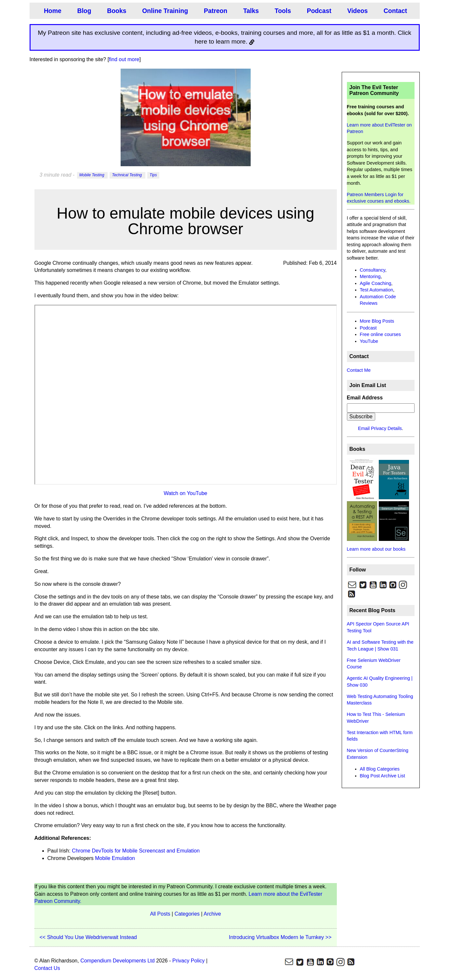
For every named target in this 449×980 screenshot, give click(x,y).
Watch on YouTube (185, 493)
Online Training (164, 11)
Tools (281, 11)
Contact (392, 11)
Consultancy (373, 270)
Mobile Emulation (115, 858)
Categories (187, 914)
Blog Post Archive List (383, 776)
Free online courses (380, 334)
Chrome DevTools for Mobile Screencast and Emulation (136, 851)
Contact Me (359, 370)
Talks (249, 11)
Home (53, 11)
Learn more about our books (376, 549)
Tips (153, 175)
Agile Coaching (376, 283)
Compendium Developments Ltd (118, 961)
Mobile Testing (92, 175)
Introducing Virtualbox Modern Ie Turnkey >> (280, 937)
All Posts (160, 914)
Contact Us (47, 968)
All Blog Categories (380, 769)
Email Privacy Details (380, 428)
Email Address (365, 398)
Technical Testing (127, 175)
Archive (212, 914)
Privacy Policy (189, 961)
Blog (84, 11)
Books (116, 11)
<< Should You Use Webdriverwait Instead (88, 937)
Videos (355, 11)
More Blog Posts (377, 321)
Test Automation (376, 290)
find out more (124, 59)
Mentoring (370, 276)
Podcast (317, 11)
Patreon (214, 11)
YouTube (369, 341)
